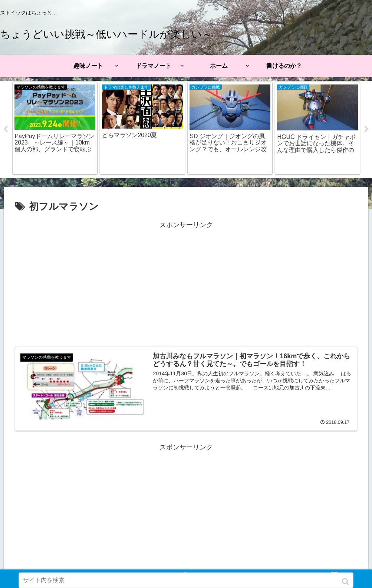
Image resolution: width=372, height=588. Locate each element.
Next (366, 129)
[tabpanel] (55, 128)
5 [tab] (208, 183)
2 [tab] (175, 183)
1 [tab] (164, 183)
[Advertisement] (186, 283)
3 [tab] (186, 183)
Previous (6, 129)
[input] (186, 580)
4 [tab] (197, 183)
